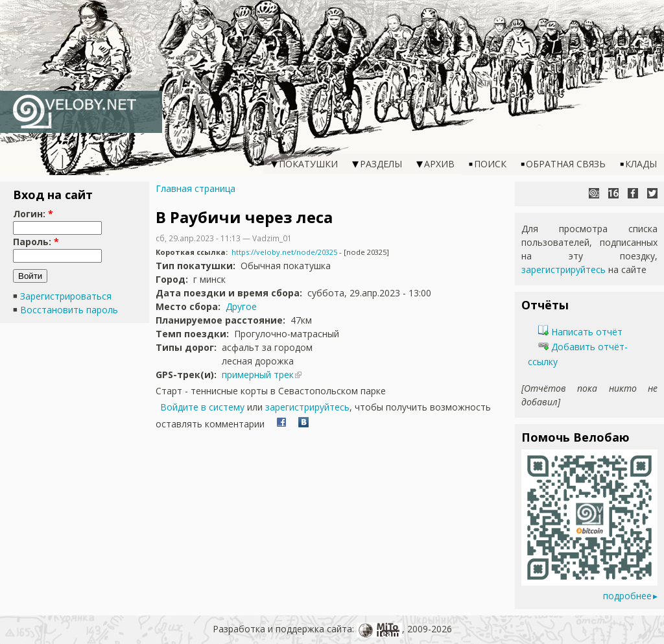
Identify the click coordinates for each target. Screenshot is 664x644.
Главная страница (196, 188)
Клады (641, 164)
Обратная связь (566, 164)
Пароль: (36, 242)
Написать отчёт (580, 332)
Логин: (33, 214)
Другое (241, 306)
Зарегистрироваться (66, 296)
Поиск (490, 164)
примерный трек (258, 375)
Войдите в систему (202, 407)
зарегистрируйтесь (307, 407)
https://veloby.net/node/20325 (284, 252)
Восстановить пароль (69, 310)
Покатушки (308, 164)
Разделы (381, 164)
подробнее (627, 596)
